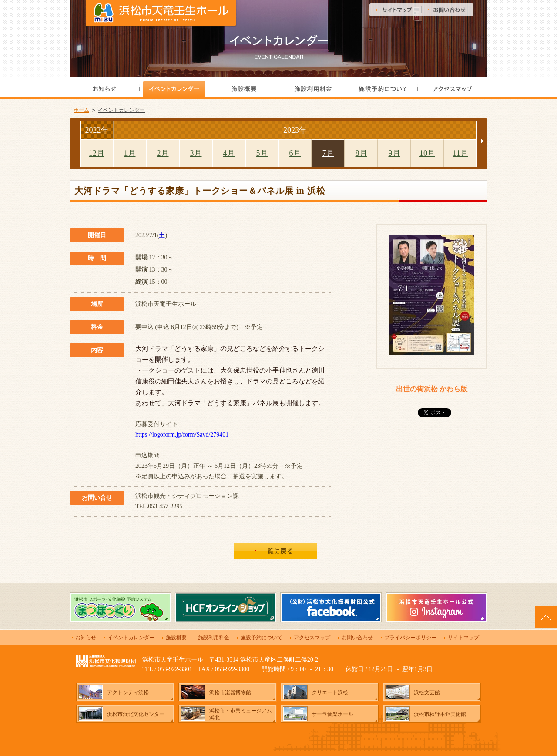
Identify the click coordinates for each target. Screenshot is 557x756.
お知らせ (86, 638)
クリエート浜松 (330, 692)
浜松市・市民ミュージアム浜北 (241, 714)
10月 (427, 153)
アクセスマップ (312, 638)
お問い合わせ (357, 638)
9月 (394, 153)
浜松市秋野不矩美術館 (440, 714)
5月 (262, 153)
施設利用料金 (214, 638)
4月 (229, 153)
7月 (328, 153)
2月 (163, 153)
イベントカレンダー (121, 110)
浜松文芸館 (427, 692)
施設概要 (176, 638)
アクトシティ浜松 (128, 692)
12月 (97, 153)
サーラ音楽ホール (332, 714)
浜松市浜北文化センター (136, 714)
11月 (460, 153)
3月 (196, 153)
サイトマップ (463, 638)
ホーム (81, 110)
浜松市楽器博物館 (230, 692)
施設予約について (262, 638)
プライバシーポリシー (410, 638)
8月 (361, 153)
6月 (295, 153)
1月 (130, 153)
